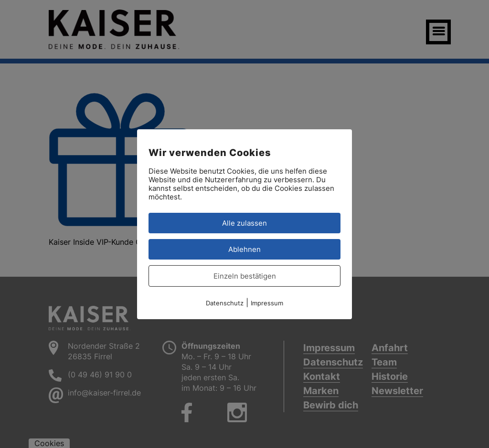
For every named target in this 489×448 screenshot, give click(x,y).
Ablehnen (244, 249)
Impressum (267, 302)
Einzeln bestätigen (245, 276)
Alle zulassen (244, 223)
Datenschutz (225, 302)
